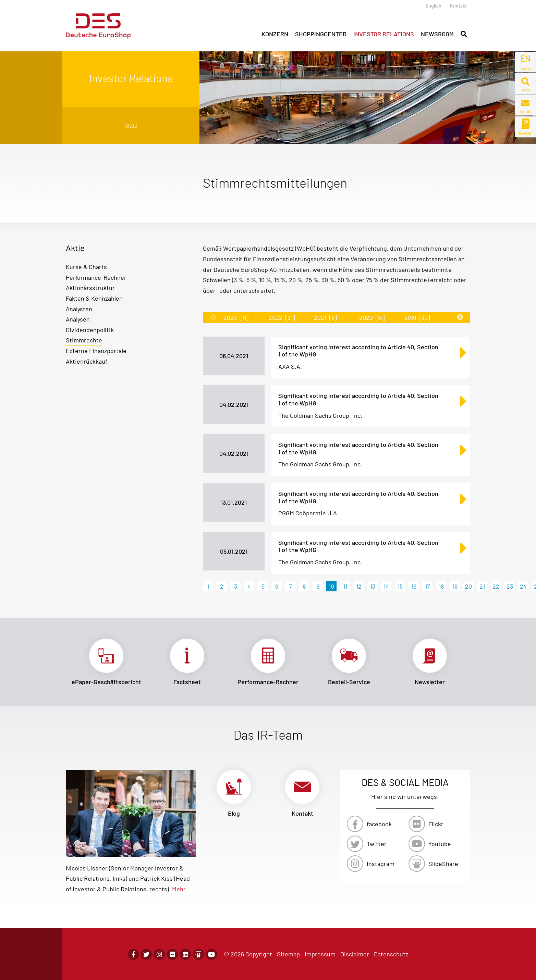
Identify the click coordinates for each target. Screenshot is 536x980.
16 (414, 586)
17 (428, 586)
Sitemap (288, 954)
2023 (236, 317)
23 (510, 586)
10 (331, 586)
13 (373, 586)
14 (386, 586)
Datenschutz (391, 954)
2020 (372, 317)
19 (455, 586)
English (434, 6)
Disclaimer (355, 954)
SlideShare (443, 864)
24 (523, 586)
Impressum (320, 954)
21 (482, 586)
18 (441, 586)
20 (468, 586)
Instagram (381, 864)
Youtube (440, 844)
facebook (379, 824)
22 (496, 586)
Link (106, 662)
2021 (325, 317)
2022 (282, 317)
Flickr (436, 824)
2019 (417, 317)
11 (345, 586)
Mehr (179, 889)
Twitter (377, 844)
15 (400, 586)
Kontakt (458, 6)
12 (359, 586)
